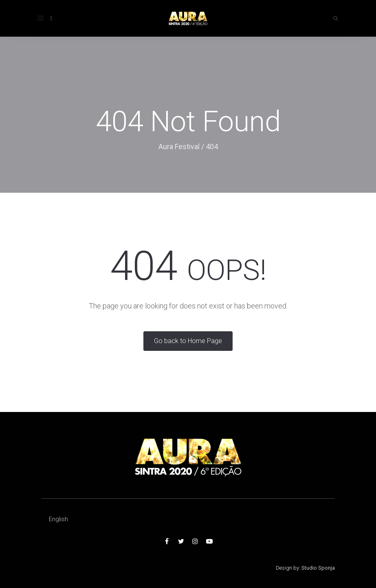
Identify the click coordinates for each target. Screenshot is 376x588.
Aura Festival (179, 146)
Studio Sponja (318, 568)
